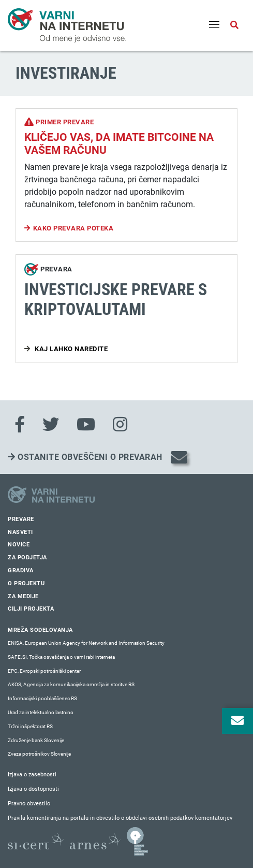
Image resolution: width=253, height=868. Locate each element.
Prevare (21, 519)
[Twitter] (51, 425)
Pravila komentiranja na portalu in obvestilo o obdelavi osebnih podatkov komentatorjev (120, 818)
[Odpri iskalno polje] (234, 25)
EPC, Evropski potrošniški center (44, 671)
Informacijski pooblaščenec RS (42, 698)
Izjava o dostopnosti (33, 789)
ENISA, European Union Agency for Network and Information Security (86, 643)
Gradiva (21, 570)
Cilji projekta (31, 609)
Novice (19, 545)
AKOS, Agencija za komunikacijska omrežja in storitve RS (71, 684)
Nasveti (20, 532)
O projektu (26, 583)
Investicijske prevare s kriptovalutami (116, 299)
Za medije (23, 596)
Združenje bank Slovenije (36, 740)
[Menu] (214, 25)
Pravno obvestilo (29, 804)
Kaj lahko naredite (71, 349)
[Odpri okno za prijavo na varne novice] (237, 721)
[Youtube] (86, 425)
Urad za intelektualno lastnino (41, 712)
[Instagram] (120, 425)
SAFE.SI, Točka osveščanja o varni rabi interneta (61, 657)
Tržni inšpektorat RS (30, 726)
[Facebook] (20, 425)
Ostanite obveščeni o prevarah (85, 457)
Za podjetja (27, 558)
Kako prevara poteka (73, 228)
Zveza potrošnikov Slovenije (39, 754)
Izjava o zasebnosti (32, 775)
